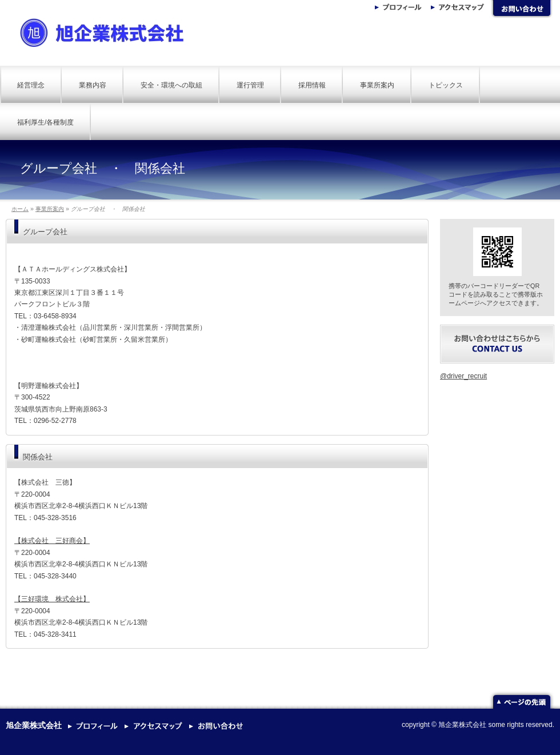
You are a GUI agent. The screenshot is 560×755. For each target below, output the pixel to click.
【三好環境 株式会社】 (52, 599)
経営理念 (31, 85)
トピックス (446, 85)
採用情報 (312, 85)
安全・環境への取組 (171, 85)
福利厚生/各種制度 (45, 122)
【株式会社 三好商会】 (52, 541)
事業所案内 (377, 85)
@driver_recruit (463, 376)
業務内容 (93, 85)
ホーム (20, 209)
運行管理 (250, 85)
